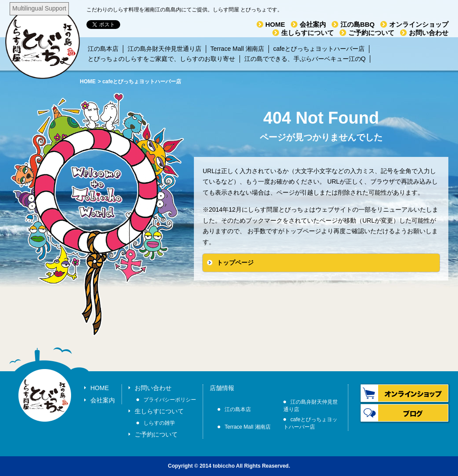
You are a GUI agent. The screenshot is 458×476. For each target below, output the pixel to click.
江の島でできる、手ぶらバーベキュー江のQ (305, 59)
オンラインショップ (419, 24)
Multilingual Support (39, 8)
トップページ (235, 263)
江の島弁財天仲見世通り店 (165, 49)
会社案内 (313, 24)
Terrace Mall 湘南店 (237, 49)
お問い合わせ (429, 33)
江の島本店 (103, 49)
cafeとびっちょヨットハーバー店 (319, 49)
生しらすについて (308, 33)
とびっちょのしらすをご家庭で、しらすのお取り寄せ (161, 59)
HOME (275, 24)
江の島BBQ (358, 24)
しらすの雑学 (159, 423)
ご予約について (371, 33)
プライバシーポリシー (170, 400)
